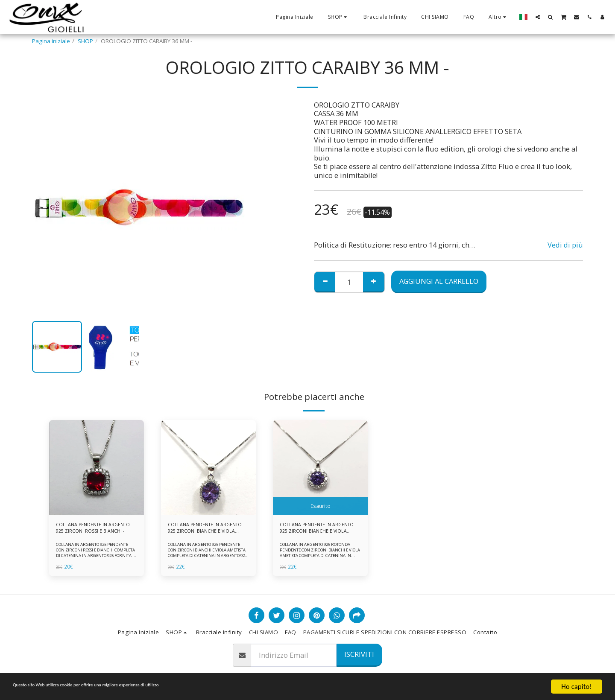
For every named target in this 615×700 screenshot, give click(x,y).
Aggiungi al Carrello (439, 281)
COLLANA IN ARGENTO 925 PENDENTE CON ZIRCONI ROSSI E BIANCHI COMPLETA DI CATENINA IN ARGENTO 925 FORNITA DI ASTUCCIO (96, 556)
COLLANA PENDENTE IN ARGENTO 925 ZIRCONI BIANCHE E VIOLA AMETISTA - (316, 530)
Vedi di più (565, 245)
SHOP (85, 41)
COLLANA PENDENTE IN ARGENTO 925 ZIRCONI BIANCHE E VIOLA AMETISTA (203, 530)
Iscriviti (359, 654)
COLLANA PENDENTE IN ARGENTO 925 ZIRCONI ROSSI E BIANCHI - (95, 530)
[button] (538, 17)
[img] (97, 467)
